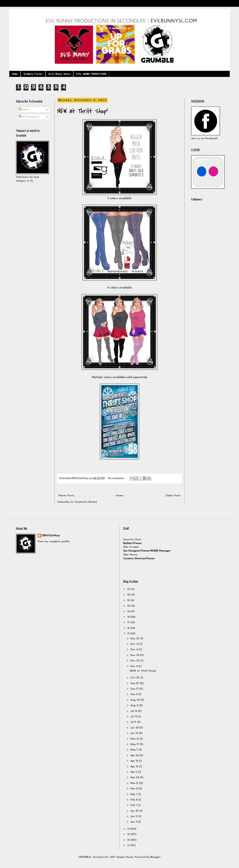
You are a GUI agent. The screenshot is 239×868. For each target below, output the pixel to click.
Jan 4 (134, 822)
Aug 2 (135, 705)
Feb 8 (134, 800)
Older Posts (173, 496)
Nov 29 (135, 655)
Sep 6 (134, 694)
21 (129, 600)
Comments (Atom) (86, 502)
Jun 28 (135, 728)
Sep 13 (135, 689)
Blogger (155, 857)
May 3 (135, 750)
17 (129, 622)
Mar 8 (134, 789)
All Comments (29, 117)
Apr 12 (135, 767)
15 (129, 634)
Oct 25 (135, 678)
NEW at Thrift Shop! (83, 111)
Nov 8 (135, 666)
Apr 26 (135, 755)
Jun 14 (135, 733)
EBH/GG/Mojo (51, 536)
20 (129, 606)
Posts (24, 110)
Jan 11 (134, 816)
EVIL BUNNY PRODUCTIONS (91, 74)
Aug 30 (135, 700)
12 (129, 840)
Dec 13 (135, 644)
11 (129, 845)
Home (15, 74)
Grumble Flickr (33, 74)
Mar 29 (135, 778)
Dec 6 (135, 650)
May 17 (135, 744)
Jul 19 (134, 711)
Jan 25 (135, 811)
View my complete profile (54, 542)
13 (129, 834)
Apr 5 (134, 772)
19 (129, 612)
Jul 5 (134, 722)
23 (129, 589)
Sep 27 (135, 683)
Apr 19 (135, 761)
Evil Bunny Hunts (59, 74)
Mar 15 (135, 783)
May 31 (135, 739)
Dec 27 (135, 639)
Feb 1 (134, 805)
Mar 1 (134, 794)
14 (129, 829)
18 (129, 617)
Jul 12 (134, 717)
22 (129, 595)
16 (129, 628)
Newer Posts (66, 496)
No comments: (116, 478)
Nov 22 (135, 661)
